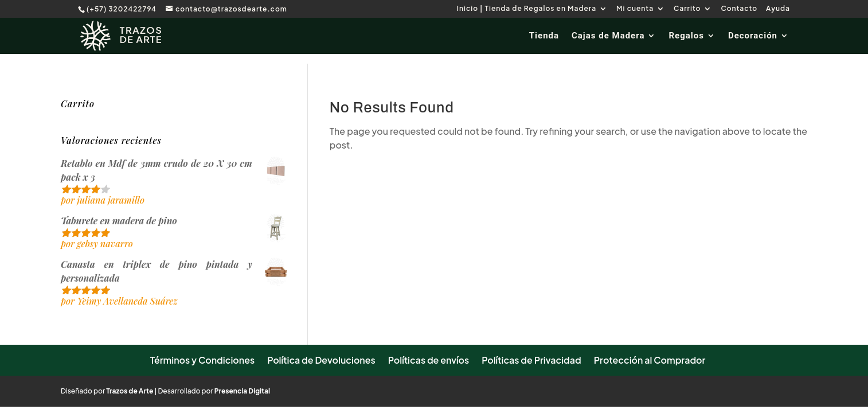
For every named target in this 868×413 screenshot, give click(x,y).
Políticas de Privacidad (531, 360)
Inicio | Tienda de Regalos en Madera (527, 9)
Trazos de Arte (130, 391)
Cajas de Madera (608, 36)
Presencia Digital (242, 391)
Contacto (739, 9)
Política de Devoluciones (321, 360)
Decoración (753, 36)
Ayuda (778, 9)
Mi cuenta (635, 9)
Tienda (544, 36)
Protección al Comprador (650, 360)
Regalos (686, 36)
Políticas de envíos (429, 360)
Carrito (687, 9)
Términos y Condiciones (203, 360)
